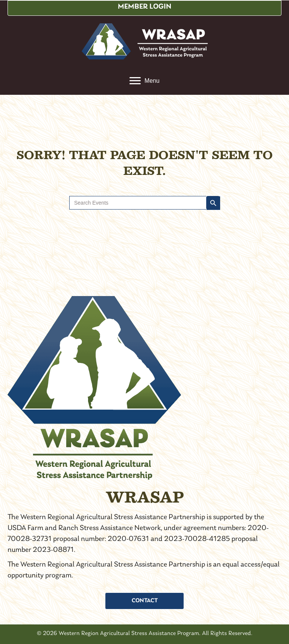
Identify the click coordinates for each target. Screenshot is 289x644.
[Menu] (144, 81)
